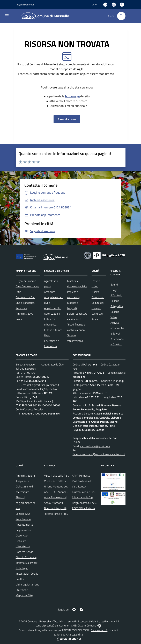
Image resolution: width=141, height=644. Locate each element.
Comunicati (98, 297)
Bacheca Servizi (25, 552)
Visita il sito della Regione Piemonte (64, 476)
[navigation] (7, 16)
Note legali (22, 568)
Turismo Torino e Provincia (59, 514)
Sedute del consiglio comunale (98, 308)
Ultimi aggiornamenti (28, 584)
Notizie (95, 292)
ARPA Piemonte (81, 476)
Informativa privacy (27, 563)
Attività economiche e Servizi (117, 328)
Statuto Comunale (26, 557)
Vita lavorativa (75, 341)
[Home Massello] (47, 16)
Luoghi (114, 290)
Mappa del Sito (24, 595)
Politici (19, 319)
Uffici (18, 292)
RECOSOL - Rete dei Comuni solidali (92, 508)
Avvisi (95, 319)
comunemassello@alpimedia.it (40, 389)
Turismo (71, 335)
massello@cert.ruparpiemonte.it (41, 385)
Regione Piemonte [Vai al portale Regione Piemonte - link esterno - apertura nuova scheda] (25, 5)
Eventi (114, 284)
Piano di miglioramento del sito (26, 503)
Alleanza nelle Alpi (83, 497)
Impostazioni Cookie (27, 574)
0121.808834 (28, 369)
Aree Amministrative (27, 286)
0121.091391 (29, 373)
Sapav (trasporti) (53, 503)
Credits (20, 579)
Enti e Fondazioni (25, 303)
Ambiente (50, 292)
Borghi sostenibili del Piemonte (89, 503)
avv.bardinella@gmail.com (95, 446)
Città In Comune (87, 625)
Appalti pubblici (53, 308)
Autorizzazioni (52, 314)
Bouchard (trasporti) (55, 508)
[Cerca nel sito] (121, 16)
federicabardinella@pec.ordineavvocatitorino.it (99, 454)
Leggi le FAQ (23, 514)
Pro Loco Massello (82, 481)
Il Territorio (116, 295)
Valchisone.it (79, 486)
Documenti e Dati (25, 297)
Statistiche (22, 590)
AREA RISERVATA (69, 639)
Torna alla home (67, 119)
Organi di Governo (26, 281)
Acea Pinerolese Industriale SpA (62, 497)
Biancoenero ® (99, 630)
